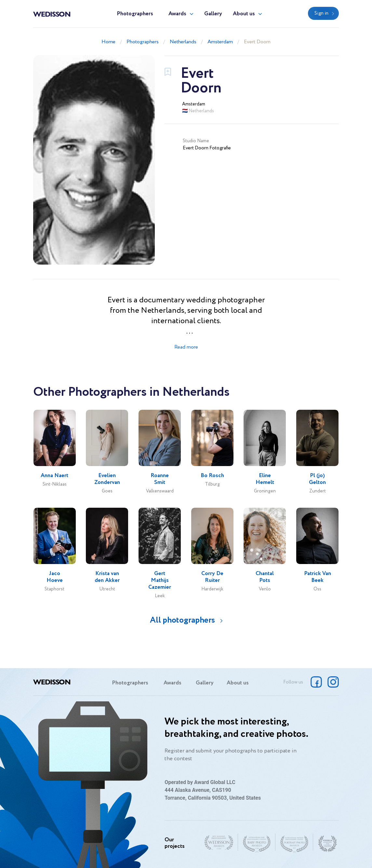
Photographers (135, 14)
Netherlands (183, 42)
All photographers (182, 620)
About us (244, 14)
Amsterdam (220, 42)
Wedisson (52, 14)
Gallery (213, 14)
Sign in (321, 13)
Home (108, 42)
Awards (177, 14)
